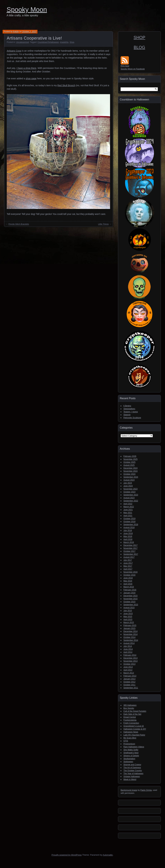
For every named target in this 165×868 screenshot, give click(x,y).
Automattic (108, 855)
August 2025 (129, 465)
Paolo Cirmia (146, 790)
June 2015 (128, 614)
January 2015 (129, 628)
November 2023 (130, 489)
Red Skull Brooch (66, 85)
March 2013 (129, 673)
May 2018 (128, 536)
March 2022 (129, 507)
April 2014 (128, 652)
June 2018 (128, 533)
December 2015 (130, 596)
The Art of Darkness (132, 768)
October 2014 (129, 637)
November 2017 (130, 548)
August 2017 (129, 557)
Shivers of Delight (131, 756)
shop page (31, 78)
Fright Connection (131, 723)
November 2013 (130, 661)
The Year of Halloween (133, 774)
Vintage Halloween (132, 776)
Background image (129, 790)
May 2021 (128, 513)
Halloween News (131, 732)
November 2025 (130, 459)
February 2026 (130, 456)
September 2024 (131, 477)
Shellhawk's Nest (131, 753)
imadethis (64, 42)
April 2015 (128, 620)
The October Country (133, 771)
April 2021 (128, 516)
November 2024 (130, 471)
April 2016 (128, 584)
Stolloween (128, 762)
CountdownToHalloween (48, 42)
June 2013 (128, 667)
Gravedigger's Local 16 (134, 726)
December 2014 (130, 631)
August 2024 (129, 480)
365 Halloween (130, 705)
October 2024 (129, 474)
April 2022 (128, 504)
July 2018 (128, 530)
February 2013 (130, 676)
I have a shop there (26, 68)
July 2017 (128, 560)
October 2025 (129, 462)
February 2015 (130, 625)
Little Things (103, 224)
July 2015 (128, 611)
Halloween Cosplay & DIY (135, 729)
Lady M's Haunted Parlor (134, 735)
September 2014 (131, 640)
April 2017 (128, 569)
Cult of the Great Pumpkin (135, 711)
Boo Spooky (129, 708)
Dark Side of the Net (132, 714)
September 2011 (131, 688)
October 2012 (129, 682)
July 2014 (128, 646)
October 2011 (129, 685)
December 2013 (130, 658)
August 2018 (129, 527)
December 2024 (130, 468)
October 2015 (129, 602)
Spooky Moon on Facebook (133, 69)
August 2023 (129, 498)
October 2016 (129, 575)
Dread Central (130, 717)
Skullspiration (129, 759)
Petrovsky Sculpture (132, 418)
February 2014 (130, 655)
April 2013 (128, 670)
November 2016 (130, 572)
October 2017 (129, 551)
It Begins (127, 406)
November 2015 (130, 599)
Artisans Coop (14, 51)
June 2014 (128, 649)
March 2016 (129, 587)
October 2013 (129, 664)
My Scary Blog (130, 738)
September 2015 (131, 605)
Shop (72, 42)
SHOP (140, 37)
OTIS (126, 741)
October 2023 (129, 492)
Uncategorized (23, 42)
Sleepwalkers (129, 409)
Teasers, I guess (131, 412)
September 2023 (131, 495)
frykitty (16, 32)
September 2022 (131, 501)
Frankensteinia (130, 720)
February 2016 (130, 590)
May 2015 (128, 617)
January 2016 (129, 593)
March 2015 (129, 622)
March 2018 (129, 542)
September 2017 (131, 554)
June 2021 (128, 510)
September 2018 (131, 525)
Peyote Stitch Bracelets (19, 224)
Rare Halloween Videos (134, 747)
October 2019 (129, 519)
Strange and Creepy (132, 765)
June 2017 (128, 563)
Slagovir (127, 415)
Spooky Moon (27, 10)
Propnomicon (129, 744)
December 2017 (130, 545)
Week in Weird (130, 779)
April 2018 (128, 539)
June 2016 (128, 578)
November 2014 (130, 634)
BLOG (139, 47)
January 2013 (129, 679)
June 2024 (128, 486)
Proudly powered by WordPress (67, 855)
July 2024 (128, 483)
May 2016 (128, 581)
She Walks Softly (131, 750)
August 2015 (129, 608)
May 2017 (128, 566)
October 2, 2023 (29, 32)
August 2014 (129, 643)
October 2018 (129, 522)
